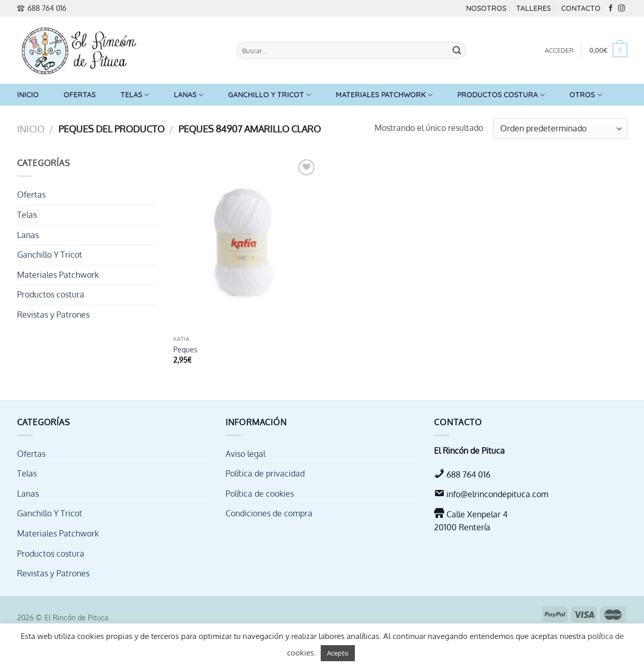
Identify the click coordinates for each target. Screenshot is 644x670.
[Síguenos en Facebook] (611, 9)
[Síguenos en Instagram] (621, 9)
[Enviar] (457, 51)
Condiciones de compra (269, 513)
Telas (135, 95)
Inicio (28, 95)
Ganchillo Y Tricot (269, 95)
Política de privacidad (265, 473)
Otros (586, 95)
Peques (185, 349)
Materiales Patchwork (384, 95)
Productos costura (501, 95)
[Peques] (246, 243)
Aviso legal (245, 454)
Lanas (189, 95)
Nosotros (486, 8)
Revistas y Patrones (53, 315)
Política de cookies (260, 494)
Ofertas (80, 95)
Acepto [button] (338, 653)
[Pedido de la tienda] (560, 129)
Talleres (534, 8)
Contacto (581, 8)
